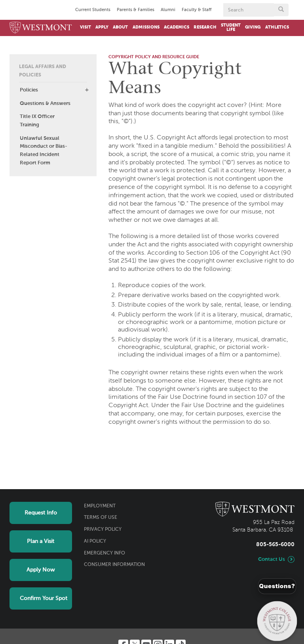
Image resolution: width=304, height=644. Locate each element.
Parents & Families (136, 10)
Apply (102, 27)
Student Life (231, 28)
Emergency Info (104, 553)
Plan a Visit (41, 541)
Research (205, 27)
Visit (85, 27)
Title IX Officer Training (37, 121)
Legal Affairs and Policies (43, 71)
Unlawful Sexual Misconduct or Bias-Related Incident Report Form (44, 151)
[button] (87, 90)
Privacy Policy (103, 530)
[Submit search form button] (281, 10)
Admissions (146, 27)
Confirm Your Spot (44, 598)
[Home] (41, 28)
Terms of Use (101, 518)
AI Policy (95, 541)
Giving (253, 27)
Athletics (277, 27)
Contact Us (272, 559)
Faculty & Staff (197, 10)
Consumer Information (114, 565)
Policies (29, 90)
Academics (177, 27)
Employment (100, 506)
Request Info (41, 513)
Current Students (93, 10)
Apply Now (41, 570)
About (120, 27)
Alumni (168, 10)
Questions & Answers (45, 104)
